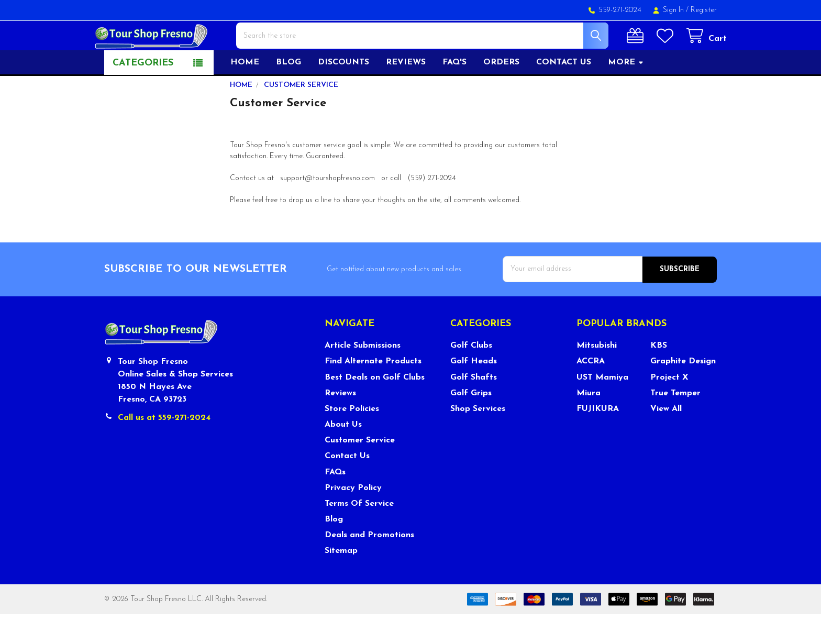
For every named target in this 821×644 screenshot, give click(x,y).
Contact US (564, 93)
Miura (589, 423)
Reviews (406, 93)
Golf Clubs (471, 375)
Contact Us (347, 486)
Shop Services (478, 439)
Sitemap (341, 581)
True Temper (675, 423)
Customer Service (360, 470)
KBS (659, 375)
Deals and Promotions (369, 565)
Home (245, 93)
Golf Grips (471, 423)
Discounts (343, 93)
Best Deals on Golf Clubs (375, 407)
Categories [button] (143, 93)
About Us (343, 454)
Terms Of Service (359, 534)
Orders (501, 93)
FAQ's (454, 93)
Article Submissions (363, 375)
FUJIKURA (598, 439)
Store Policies (352, 439)
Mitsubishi (597, 375)
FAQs (335, 502)
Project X (669, 407)
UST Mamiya (602, 407)
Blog (289, 93)
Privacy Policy (353, 518)
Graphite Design (683, 392)
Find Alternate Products (373, 392)
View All (666, 439)
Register (704, 10)
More (626, 93)
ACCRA (591, 392)
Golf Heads (474, 392)
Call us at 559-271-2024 (164, 448)
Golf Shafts (474, 407)
